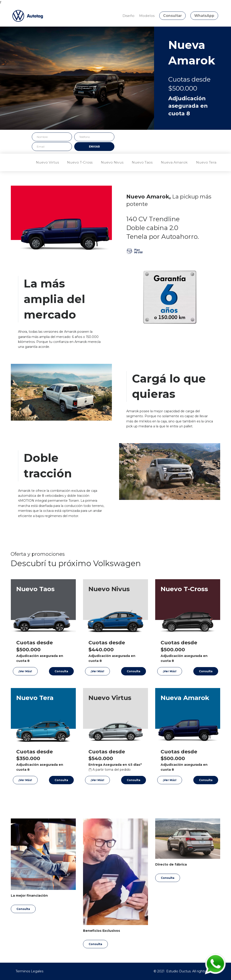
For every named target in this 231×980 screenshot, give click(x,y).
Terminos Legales (29, 971)
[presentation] (151, 141)
